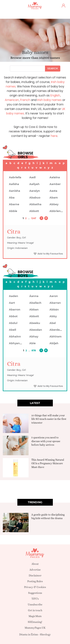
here (54, 136)
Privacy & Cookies (35, 587)
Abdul (13, 323)
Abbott (34, 211)
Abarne (14, 204)
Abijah (54, 343)
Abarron (15, 310)
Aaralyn (35, 191)
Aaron (54, 296)
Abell (13, 330)
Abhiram (56, 337)
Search (53, 68)
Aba (12, 198)
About (35, 564)
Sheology (45, 634)
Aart (12, 303)
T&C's (35, 599)
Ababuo (35, 198)
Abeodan (36, 330)
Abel (53, 323)
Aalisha (14, 184)
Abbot (13, 316)
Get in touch (35, 610)
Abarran (55, 303)
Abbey (54, 204)
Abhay (34, 337)
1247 (34, 218)
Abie (32, 343)
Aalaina (55, 177)
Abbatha (35, 204)
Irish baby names (49, 100)
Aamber (55, 184)
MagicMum (35, 616)
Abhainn (15, 337)
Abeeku (35, 323)
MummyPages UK (35, 628)
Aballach (35, 303)
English (55, 95)
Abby (53, 316)
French (25, 100)
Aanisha (15, 191)
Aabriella (15, 177)
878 (34, 350)
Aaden (14, 296)
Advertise (35, 570)
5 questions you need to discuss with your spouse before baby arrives (46, 441)
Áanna (34, 296)
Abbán (54, 310)
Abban (34, 310)
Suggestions (35, 593)
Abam (54, 198)
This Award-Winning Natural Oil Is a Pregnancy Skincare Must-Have (48, 463)
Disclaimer (35, 575)
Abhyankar (17, 343)
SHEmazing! (35, 622)
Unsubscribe (35, 604)
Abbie (13, 211)
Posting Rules (35, 581)
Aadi (32, 177)
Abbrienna (57, 211)
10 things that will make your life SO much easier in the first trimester (49, 419)
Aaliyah (34, 184)
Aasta (53, 191)
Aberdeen (56, 330)
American (12, 100)
